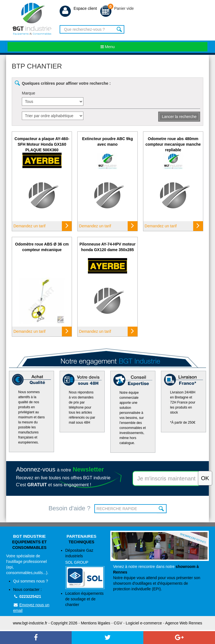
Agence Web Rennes (184, 623)
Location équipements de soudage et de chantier (84, 599)
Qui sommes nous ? (31, 581)
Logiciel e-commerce (144, 623)
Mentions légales (96, 623)
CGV (118, 623)
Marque (28, 93)
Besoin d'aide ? (69, 508)
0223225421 (27, 596)
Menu (108, 47)
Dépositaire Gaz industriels (85, 569)
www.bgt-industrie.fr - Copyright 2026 (45, 623)
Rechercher (119, 29)
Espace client (78, 8)
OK (162, 509)
